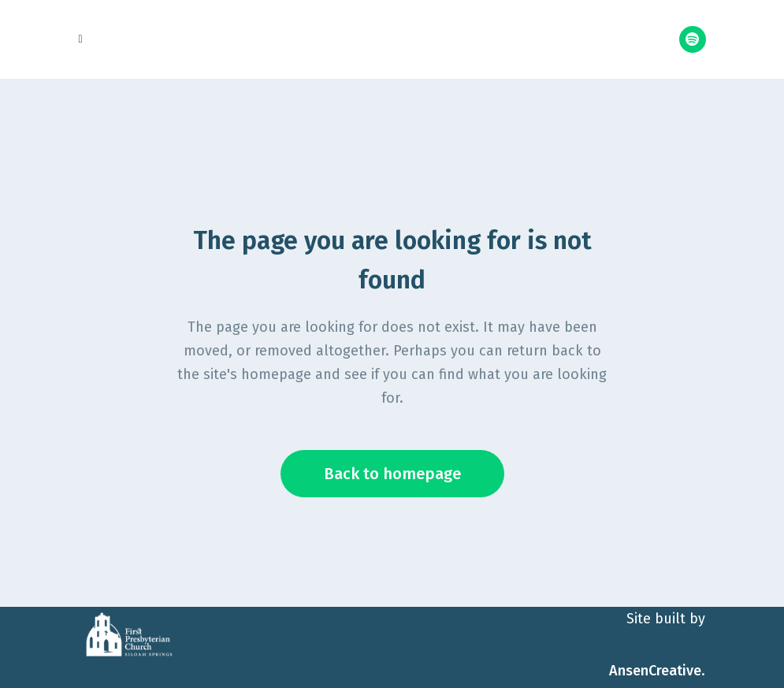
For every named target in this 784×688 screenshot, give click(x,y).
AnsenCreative (655, 671)
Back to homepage (392, 474)
